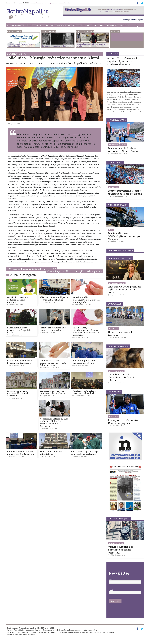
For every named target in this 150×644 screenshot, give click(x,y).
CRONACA (40, 25)
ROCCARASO (112, 25)
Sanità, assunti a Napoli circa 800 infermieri (85, 392)
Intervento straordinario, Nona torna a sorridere (53, 329)
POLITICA (72, 25)
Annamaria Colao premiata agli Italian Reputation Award (125, 290)
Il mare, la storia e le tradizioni (121, 333)
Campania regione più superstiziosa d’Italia (91, 45)
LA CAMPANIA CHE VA (117, 283)
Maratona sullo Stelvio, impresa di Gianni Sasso (123, 150)
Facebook (120, 37)
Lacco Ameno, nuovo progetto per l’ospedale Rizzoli (19, 330)
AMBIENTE (124, 25)
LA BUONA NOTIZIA (116, 371)
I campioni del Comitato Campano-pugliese (123, 422)
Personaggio (114, 145)
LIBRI (102, 25)
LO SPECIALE (114, 329)
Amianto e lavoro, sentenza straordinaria (53, 3)
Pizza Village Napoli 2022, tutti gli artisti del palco (75, 271)
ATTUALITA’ (28, 25)
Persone (123, 145)
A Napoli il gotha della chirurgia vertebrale (84, 362)
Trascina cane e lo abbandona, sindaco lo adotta (122, 377)
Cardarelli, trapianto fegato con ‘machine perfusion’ (86, 453)
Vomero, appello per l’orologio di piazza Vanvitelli (121, 550)
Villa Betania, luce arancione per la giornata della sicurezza (53, 363)
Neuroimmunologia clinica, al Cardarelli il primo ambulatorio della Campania (54, 422)
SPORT (95, 25)
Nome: (111, 580)
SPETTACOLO (84, 25)
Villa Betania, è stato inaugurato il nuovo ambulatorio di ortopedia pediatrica (86, 331)
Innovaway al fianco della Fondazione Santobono (21, 362)
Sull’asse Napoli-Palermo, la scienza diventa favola (22, 45)
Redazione (134, 20)
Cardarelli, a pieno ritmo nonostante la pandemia (53, 392)
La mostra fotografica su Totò (54, 46)
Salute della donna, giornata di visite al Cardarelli (18, 393)
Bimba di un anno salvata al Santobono (53, 453)
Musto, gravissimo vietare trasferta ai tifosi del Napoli (125, 192)
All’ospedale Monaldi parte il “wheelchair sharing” (54, 299)
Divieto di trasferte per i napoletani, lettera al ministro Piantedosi (122, 61)
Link (142, 20)
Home (125, 20)
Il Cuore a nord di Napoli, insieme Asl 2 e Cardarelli (21, 453)
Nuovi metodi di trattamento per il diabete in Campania (86, 300)
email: (111, 590)
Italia (111, 230)
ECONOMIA (61, 25)
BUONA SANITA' (16, 54)
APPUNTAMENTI (14, 25)
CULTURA (50, 25)
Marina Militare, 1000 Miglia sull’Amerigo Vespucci (124, 236)
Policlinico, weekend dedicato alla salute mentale (18, 300)
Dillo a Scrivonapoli (116, 543)
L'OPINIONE (113, 187)
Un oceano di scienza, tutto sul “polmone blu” (31, 269)
